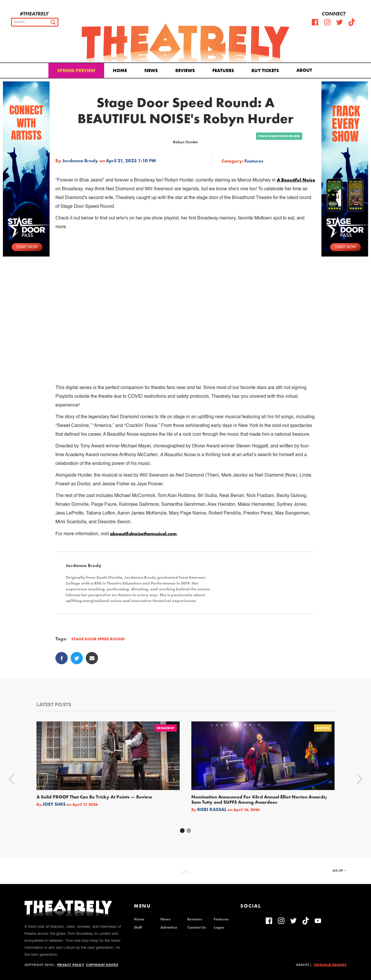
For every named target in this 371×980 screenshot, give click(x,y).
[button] (305, 70)
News (151, 70)
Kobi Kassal (212, 810)
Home (120, 70)
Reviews (185, 70)
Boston (323, 728)
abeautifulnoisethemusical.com (143, 534)
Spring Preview (76, 70)
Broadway (166, 728)
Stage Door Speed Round (279, 136)
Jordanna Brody (80, 161)
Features (223, 70)
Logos (219, 927)
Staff (138, 927)
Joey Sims (54, 804)
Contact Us (197, 927)
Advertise (169, 927)
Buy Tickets (265, 70)
